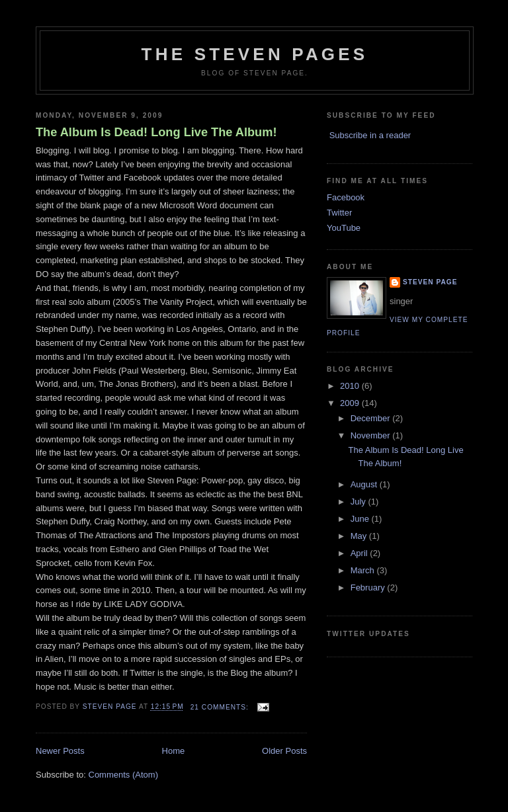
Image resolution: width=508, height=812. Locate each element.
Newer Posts (60, 751)
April (360, 553)
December (372, 418)
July (360, 502)
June (361, 519)
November (372, 435)
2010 (351, 386)
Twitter (339, 213)
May (360, 536)
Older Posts (284, 751)
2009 (351, 403)
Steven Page (430, 282)
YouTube (344, 228)
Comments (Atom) (123, 775)
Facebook (346, 197)
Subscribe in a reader (370, 135)
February (369, 588)
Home (174, 751)
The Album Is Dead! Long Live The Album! (156, 132)
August (365, 484)
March (364, 570)
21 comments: (221, 707)
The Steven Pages (255, 54)
